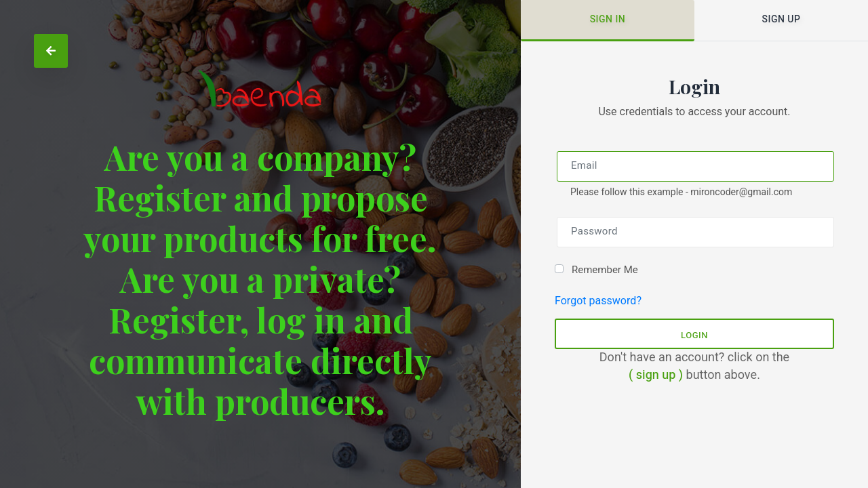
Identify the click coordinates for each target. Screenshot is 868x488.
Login (694, 335)
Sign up (782, 19)
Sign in (608, 19)
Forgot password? (598, 301)
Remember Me (605, 270)
